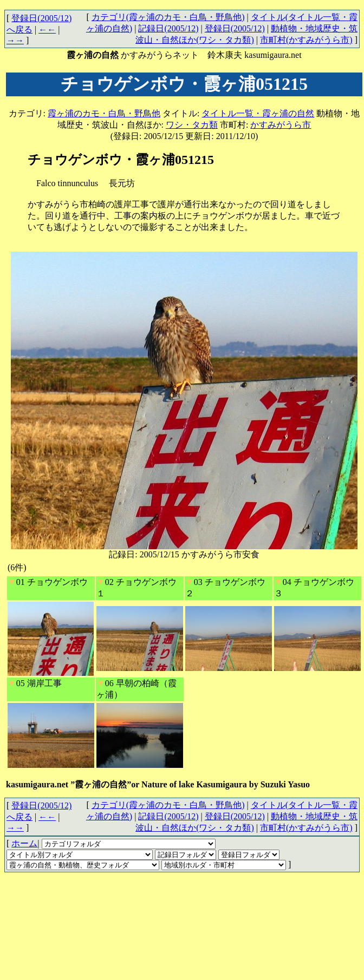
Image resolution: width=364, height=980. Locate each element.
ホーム (24, 843)
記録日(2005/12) (168, 28)
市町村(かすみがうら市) (306, 40)
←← (47, 29)
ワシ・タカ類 (192, 125)
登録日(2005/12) (235, 28)
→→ (15, 40)
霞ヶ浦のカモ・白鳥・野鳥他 (104, 113)
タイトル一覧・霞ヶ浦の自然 (258, 113)
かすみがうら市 (281, 125)
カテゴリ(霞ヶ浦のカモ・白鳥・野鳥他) (168, 17)
